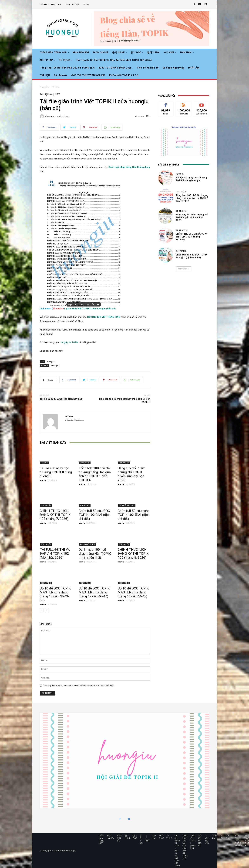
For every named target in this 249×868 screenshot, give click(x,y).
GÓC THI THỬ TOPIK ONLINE (239, 841)
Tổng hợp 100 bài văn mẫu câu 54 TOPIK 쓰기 (185, 847)
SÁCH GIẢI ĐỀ (120, 838)
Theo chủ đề (85, 463)
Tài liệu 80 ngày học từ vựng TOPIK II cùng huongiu (56, 472)
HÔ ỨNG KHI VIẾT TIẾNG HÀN (104, 317)
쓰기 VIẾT (55, 95)
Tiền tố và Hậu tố (200, 841)
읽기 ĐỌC (135, 837)
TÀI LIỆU (55, 87)
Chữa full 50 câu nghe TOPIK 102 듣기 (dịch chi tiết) (134, 515)
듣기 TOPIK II (85, 505)
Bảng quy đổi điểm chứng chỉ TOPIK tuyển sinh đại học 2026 (131, 474)
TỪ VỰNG (44, 463)
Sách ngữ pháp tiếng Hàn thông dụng (129, 167)
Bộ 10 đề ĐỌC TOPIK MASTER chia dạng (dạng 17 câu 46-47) (94, 592)
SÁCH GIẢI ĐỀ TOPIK (127, 505)
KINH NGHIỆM (124, 463)
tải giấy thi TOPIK (70, 342)
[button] (206, 4)
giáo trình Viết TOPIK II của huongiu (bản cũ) (91, 309)
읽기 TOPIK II (46, 583)
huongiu (50, 362)
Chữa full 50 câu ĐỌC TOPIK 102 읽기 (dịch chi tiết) (94, 515)
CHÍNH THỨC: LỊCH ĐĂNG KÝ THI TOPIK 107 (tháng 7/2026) (55, 515)
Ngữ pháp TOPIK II (87, 544)
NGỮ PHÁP (161, 837)
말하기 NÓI (141, 839)
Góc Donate (229, 837)
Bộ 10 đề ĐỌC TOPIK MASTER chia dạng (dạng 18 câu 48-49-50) (55, 594)
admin (52, 116)
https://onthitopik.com (74, 420)
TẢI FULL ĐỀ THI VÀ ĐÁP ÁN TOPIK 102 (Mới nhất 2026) (55, 554)
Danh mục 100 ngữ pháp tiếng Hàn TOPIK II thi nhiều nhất (95, 554)
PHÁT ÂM (214, 837)
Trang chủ (44, 87)
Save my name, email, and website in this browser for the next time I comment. (79, 686)
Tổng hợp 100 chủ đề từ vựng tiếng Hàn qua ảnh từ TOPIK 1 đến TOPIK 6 (95, 474)
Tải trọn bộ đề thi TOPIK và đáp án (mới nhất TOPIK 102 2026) (177, 851)
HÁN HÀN (154, 837)
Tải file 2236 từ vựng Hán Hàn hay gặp (61, 399)
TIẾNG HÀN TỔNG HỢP (102, 839)
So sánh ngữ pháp (207, 839)
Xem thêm (184, 269)
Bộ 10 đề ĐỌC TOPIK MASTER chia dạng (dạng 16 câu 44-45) (133, 592)
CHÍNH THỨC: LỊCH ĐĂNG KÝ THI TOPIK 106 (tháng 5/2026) (133, 554)
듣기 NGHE (128, 837)
